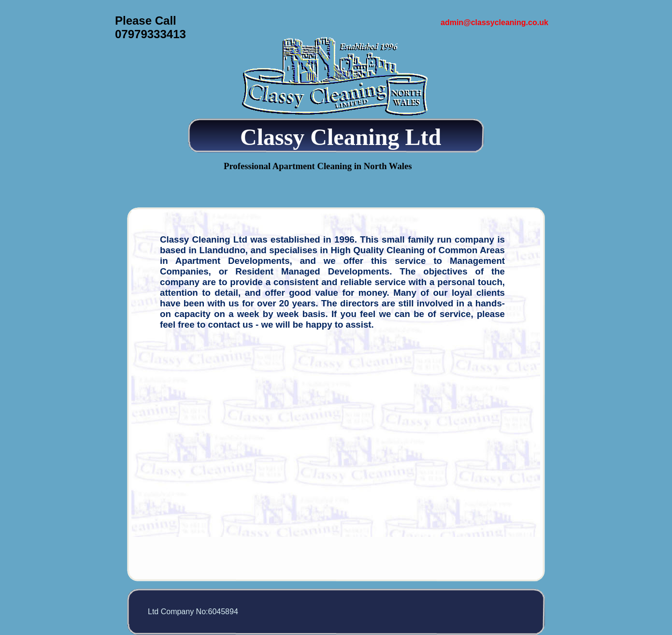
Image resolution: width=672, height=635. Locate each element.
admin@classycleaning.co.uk (494, 22)
